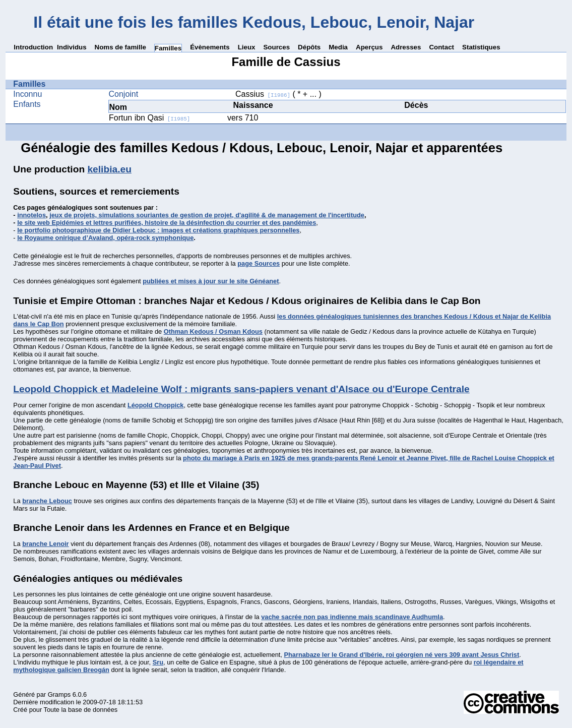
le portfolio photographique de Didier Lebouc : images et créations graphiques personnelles (158, 230)
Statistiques (481, 47)
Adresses (406, 47)
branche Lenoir (45, 544)
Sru (158, 662)
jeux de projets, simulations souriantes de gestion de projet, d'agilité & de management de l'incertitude (207, 215)
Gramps (59, 694)
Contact (441, 47)
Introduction (33, 47)
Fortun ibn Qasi (149, 118)
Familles (168, 48)
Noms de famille (120, 47)
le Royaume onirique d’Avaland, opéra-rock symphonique (105, 238)
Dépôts (309, 47)
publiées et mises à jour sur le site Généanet (211, 281)
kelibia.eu (109, 169)
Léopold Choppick (156, 405)
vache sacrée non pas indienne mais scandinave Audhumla (352, 617)
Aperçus (369, 47)
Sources (276, 47)
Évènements (210, 47)
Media (338, 47)
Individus (72, 47)
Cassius (263, 94)
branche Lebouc (47, 501)
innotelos (31, 215)
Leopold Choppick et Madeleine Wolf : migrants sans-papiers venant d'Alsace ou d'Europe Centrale (241, 389)
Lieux (247, 47)
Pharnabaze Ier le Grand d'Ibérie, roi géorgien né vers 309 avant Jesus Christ (401, 655)
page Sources (259, 263)
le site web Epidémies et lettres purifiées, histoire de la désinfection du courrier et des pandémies (167, 223)
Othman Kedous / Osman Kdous (213, 331)
